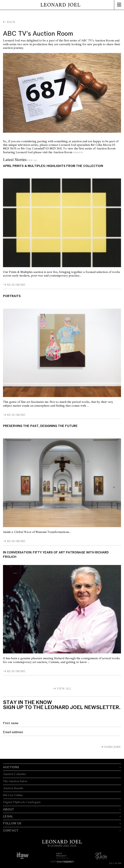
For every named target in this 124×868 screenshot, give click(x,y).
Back (11, 22)
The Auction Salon (15, 781)
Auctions (11, 767)
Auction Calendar (15, 774)
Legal (8, 816)
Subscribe (113, 747)
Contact (11, 831)
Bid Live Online (13, 795)
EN (119, 863)
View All (32, 160)
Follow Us (12, 823)
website (78, 152)
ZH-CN (113, 863)
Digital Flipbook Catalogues (22, 802)
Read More (16, 285)
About (9, 809)
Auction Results (13, 788)
